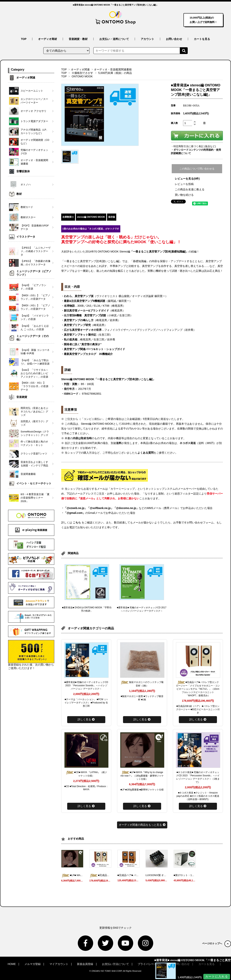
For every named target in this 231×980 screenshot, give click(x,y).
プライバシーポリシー (151, 964)
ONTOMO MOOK (82, 76)
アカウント (147, 39)
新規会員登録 (85, 964)
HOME (12, 964)
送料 (119, 443)
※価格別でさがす (82, 73)
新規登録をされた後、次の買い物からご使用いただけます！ (31, 655)
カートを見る (202, 39)
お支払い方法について (115, 964)
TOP (24, 39)
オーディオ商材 (48, 39)
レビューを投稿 (184, 184)
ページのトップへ (217, 943)
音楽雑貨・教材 (78, 39)
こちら (77, 522)
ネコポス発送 (188, 443)
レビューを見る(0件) (187, 179)
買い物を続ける (184, 195)
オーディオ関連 (80, 69)
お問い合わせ (174, 39)
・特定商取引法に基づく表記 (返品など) (193, 146)
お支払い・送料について (114, 39)
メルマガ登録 (33, 964)
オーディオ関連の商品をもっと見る (142, 825)
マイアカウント (59, 964)
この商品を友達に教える (190, 189)
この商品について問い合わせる (197, 169)
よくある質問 (146, 453)
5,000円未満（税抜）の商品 (115, 73)
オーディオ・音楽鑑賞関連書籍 (113, 69)
